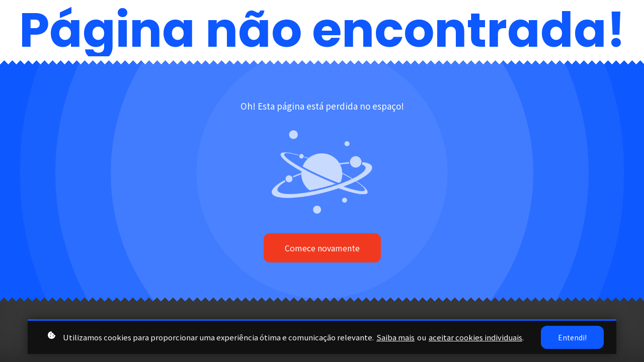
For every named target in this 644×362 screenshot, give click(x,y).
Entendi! (572, 337)
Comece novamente (322, 248)
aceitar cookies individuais (475, 337)
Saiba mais (395, 337)
